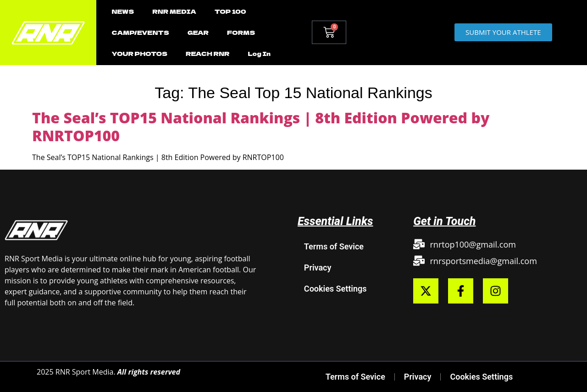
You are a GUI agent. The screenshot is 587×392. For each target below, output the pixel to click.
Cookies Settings (335, 289)
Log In (259, 53)
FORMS (241, 32)
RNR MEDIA (174, 11)
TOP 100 (230, 11)
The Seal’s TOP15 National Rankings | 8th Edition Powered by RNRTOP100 (261, 126)
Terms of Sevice (334, 246)
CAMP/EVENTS (140, 32)
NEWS (123, 11)
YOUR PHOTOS (139, 53)
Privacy (318, 268)
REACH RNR (208, 53)
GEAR (198, 32)
